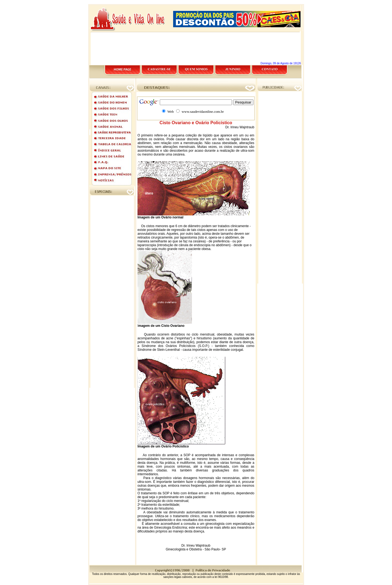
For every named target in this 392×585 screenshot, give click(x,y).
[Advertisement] (196, 2)
